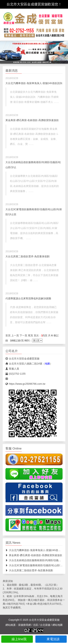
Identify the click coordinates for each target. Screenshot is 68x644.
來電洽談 (51, 639)
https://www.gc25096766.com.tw (25, 384)
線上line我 (17, 639)
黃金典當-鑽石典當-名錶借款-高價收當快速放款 (32, 120)
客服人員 (12, 369)
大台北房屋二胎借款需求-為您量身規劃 (27, 256)
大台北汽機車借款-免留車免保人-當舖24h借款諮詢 (34, 83)
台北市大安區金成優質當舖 (22, 359)
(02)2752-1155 (16, 374)
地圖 (47, 364)
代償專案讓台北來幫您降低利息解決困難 (28, 298)
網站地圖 (57, 625)
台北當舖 (45, 625)
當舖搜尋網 (24, 625)
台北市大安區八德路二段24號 (24, 364)
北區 (36, 625)
